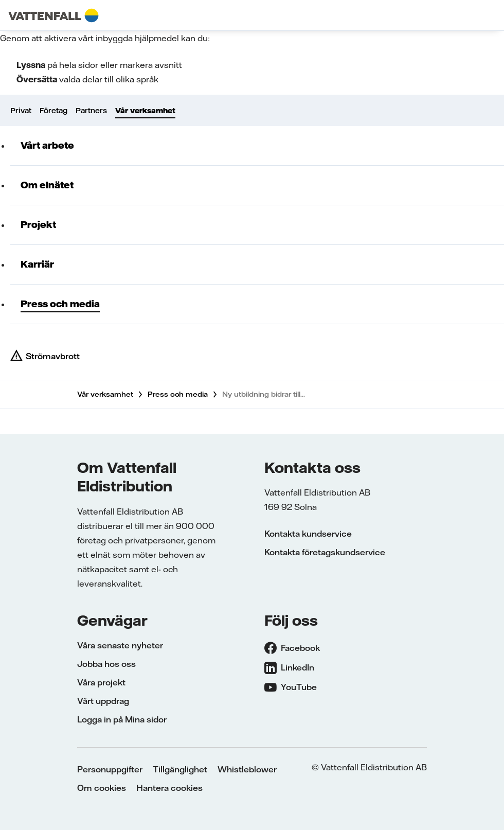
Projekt (38, 225)
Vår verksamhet (145, 111)
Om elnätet (47, 185)
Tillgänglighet (180, 769)
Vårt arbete (47, 145)
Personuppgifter (110, 769)
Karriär (37, 264)
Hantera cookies (169, 788)
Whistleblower (247, 769)
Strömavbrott (53, 356)
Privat (21, 111)
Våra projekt (101, 682)
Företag (53, 111)
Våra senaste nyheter (120, 645)
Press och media (60, 304)
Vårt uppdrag (103, 701)
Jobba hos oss (106, 664)
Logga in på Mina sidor (122, 719)
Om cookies (102, 788)
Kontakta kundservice (308, 534)
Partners (91, 111)
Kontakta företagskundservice (325, 552)
